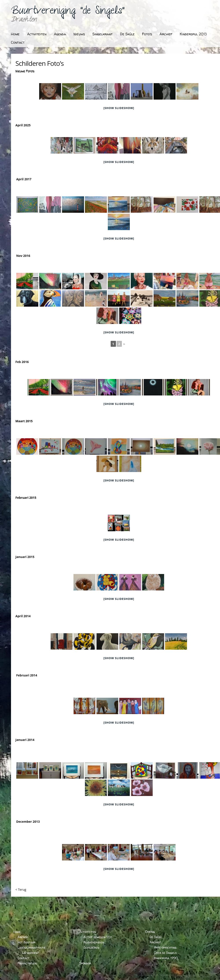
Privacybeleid (27, 963)
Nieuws (79, 34)
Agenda (60, 34)
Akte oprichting (165, 947)
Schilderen (91, 947)
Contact (18, 42)
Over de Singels (165, 953)
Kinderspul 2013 (193, 34)
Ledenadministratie (32, 947)
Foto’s (147, 34)
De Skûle (127, 34)
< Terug (21, 890)
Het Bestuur (27, 942)
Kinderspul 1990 (166, 958)
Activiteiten (37, 34)
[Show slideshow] (119, 108)
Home (15, 34)
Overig (150, 932)
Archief (166, 34)
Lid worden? (30, 953)
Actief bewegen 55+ (98, 937)
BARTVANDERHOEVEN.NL (200, 975)
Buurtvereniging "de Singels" (68, 12)
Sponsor (85, 963)
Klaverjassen (94, 942)
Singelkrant (103, 34)
